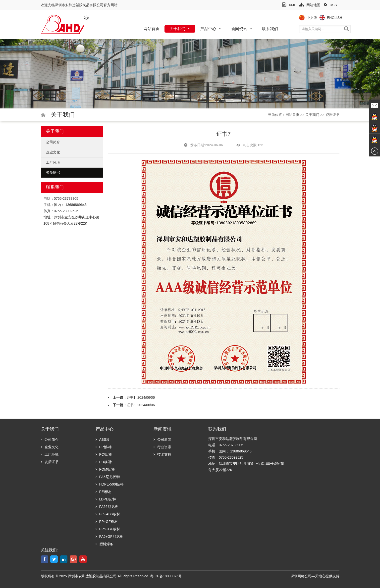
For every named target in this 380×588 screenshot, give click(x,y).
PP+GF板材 (107, 522)
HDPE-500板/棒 (110, 484)
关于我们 (180, 29)
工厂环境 (53, 162)
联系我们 (270, 29)
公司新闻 (162, 440)
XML (289, 5)
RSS (330, 5)
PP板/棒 (104, 447)
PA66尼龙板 (107, 507)
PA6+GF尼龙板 (109, 537)
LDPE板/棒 (106, 499)
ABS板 (103, 440)
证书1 (131, 397)
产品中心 (211, 29)
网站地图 (310, 5)
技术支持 (162, 454)
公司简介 (53, 142)
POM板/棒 (105, 469)
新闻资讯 (242, 29)
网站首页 (152, 29)
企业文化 (53, 152)
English (344, 18)
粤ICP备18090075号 (166, 576)
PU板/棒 (104, 462)
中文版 (322, 18)
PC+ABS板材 (108, 514)
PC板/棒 (104, 454)
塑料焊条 (104, 544)
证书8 (131, 405)
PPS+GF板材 (108, 529)
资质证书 (332, 115)
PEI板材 (104, 492)
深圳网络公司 (301, 576)
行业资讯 (162, 447)
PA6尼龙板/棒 (108, 477)
